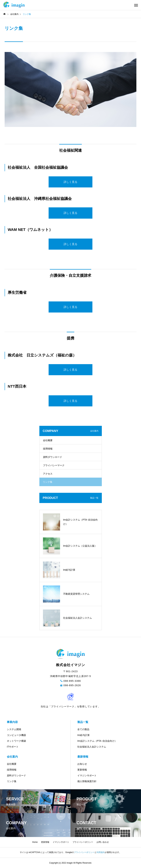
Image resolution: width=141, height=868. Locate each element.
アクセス (48, 474)
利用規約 (101, 852)
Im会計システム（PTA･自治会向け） (97, 741)
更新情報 (82, 770)
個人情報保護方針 (87, 781)
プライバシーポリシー (83, 842)
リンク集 (12, 781)
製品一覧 (83, 722)
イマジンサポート (87, 775)
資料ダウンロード (53, 457)
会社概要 (48, 440)
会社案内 (12, 757)
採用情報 (48, 449)
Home (35, 842)
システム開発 (14, 729)
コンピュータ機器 (16, 735)
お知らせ (82, 764)
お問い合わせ (103, 842)
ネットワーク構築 (16, 741)
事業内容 (12, 722)
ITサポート (13, 747)
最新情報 (83, 757)
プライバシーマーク (54, 465)
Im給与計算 (84, 735)
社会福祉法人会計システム (92, 747)
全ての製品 (83, 729)
